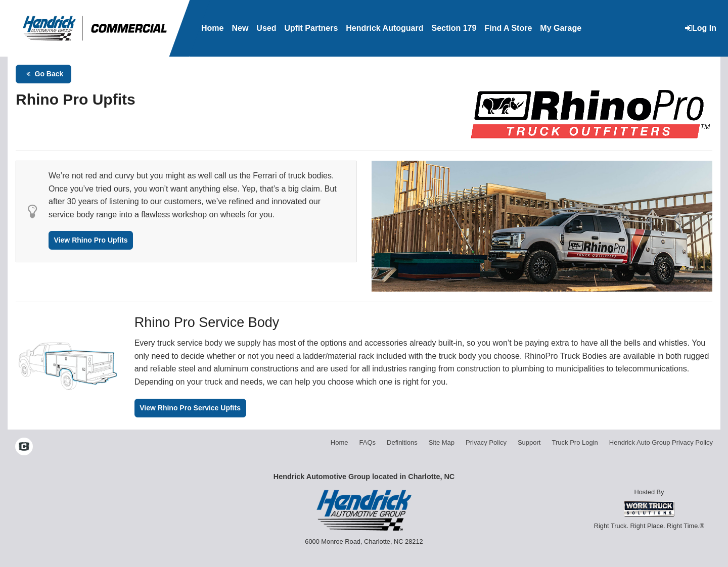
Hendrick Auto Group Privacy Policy (661, 442)
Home (212, 28)
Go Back (44, 74)
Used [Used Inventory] (266, 28)
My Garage (561, 28)
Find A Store (508, 28)
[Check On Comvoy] (24, 447)
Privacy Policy (486, 442)
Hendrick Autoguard (384, 28)
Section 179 (454, 28)
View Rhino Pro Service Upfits (190, 408)
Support (529, 442)
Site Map (442, 442)
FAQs (368, 442)
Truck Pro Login (575, 442)
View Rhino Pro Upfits (91, 240)
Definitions (402, 442)
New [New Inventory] (240, 28)
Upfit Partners (311, 28)
